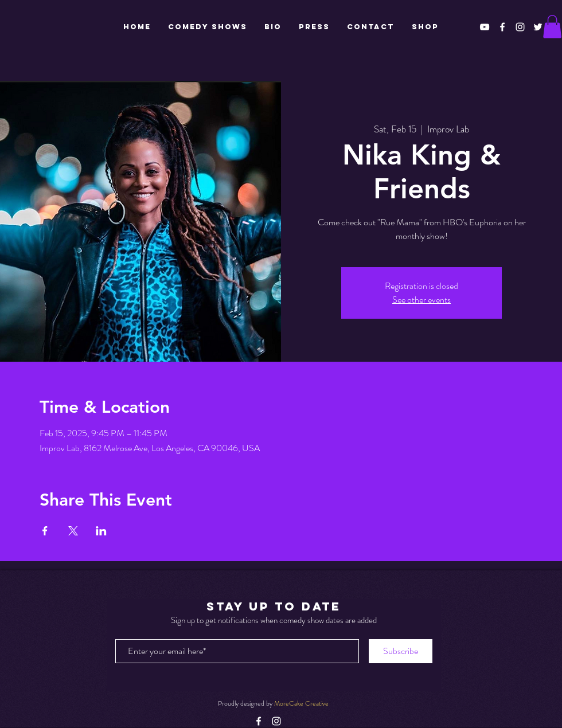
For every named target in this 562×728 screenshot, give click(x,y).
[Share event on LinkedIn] (101, 531)
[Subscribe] (401, 651)
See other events (421, 300)
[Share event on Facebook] (45, 531)
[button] (552, 27)
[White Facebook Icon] (502, 27)
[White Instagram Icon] (520, 27)
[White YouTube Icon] (485, 27)
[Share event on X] (73, 531)
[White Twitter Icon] (538, 27)
